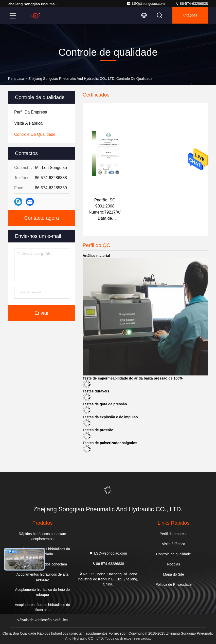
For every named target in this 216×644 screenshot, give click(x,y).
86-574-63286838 (191, 4)
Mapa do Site (174, 574)
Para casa (16, 79)
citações (189, 16)
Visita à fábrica (174, 544)
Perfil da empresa (174, 534)
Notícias (174, 564)
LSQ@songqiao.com (146, 4)
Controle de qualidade (174, 554)
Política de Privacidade (173, 584)
